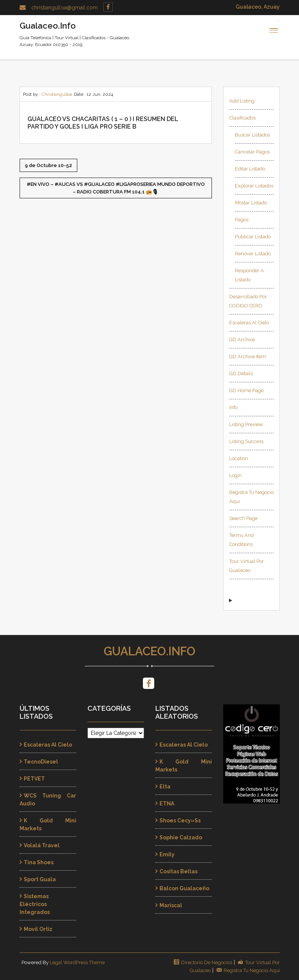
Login (235, 475)
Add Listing (242, 101)
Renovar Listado (253, 254)
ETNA (167, 804)
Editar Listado (250, 169)
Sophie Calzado (181, 837)
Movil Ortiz (38, 929)
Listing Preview (246, 424)
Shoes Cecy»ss (180, 821)
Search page (243, 518)
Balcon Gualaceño (184, 888)
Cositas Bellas (179, 871)
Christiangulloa (57, 94)
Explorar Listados (254, 186)
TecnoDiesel (41, 762)
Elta (165, 787)
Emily (167, 854)
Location (239, 458)
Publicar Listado (253, 237)
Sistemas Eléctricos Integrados (35, 904)
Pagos (242, 220)
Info (233, 407)
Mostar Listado (251, 203)
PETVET (34, 779)
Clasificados (242, 118)
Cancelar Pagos (252, 152)
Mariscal (171, 905)
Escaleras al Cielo (249, 323)
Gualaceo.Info (149, 651)
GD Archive (242, 340)
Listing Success (246, 441)
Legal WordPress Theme (77, 962)
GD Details (241, 373)
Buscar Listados (252, 135)
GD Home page (246, 390)
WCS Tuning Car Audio (48, 800)
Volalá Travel (42, 845)
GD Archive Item (248, 357)
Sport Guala (40, 879)
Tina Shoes (39, 862)
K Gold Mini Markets (48, 824)
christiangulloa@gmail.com (64, 8)
